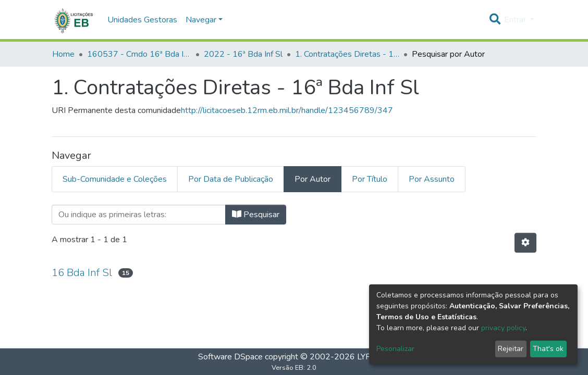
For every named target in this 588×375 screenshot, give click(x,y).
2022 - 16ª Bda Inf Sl (243, 54)
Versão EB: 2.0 (294, 368)
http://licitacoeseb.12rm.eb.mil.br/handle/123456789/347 (287, 110)
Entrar (516, 20)
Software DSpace (230, 357)
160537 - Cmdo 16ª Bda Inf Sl (139, 54)
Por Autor (313, 179)
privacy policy (503, 328)
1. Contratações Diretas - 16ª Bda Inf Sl (347, 54)
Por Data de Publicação (231, 179)
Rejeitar (511, 349)
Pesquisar (256, 215)
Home (63, 54)
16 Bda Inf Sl (82, 273)
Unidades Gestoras (142, 20)
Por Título (370, 179)
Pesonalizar (395, 349)
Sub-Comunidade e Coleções (115, 179)
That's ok (548, 349)
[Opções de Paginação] (525, 243)
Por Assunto (432, 179)
